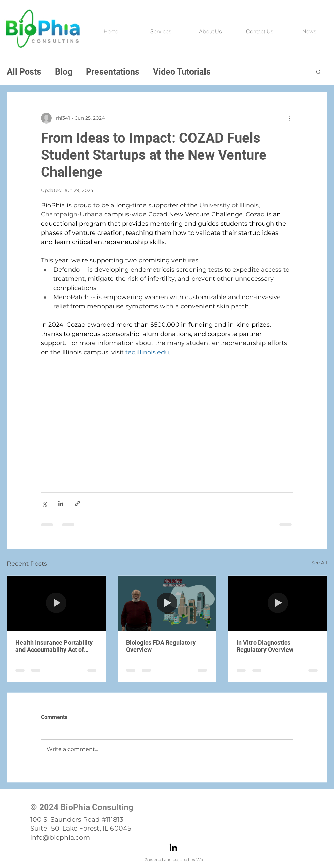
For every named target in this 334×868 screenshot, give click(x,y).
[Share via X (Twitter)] (44, 504)
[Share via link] (78, 504)
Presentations (113, 72)
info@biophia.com (60, 838)
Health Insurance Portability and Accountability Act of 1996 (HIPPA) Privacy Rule (54, 646)
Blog (64, 72)
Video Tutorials (182, 72)
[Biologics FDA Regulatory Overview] (167, 603)
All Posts (24, 72)
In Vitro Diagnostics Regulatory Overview (265, 646)
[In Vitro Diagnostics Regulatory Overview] (278, 603)
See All (319, 563)
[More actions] (289, 118)
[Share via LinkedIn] (61, 504)
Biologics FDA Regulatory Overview (161, 646)
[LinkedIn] (173, 847)
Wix (200, 860)
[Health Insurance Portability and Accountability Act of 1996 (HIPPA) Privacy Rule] (56, 603)
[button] (318, 71)
